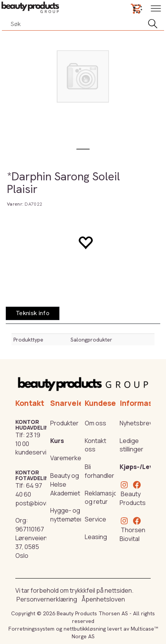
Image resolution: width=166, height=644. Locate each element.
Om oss (95, 423)
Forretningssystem (31, 629)
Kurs (57, 441)
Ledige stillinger (131, 445)
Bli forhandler (99, 471)
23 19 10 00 (28, 439)
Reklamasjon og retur (103, 498)
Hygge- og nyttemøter (66, 515)
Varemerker (67, 458)
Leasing (96, 537)
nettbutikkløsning (85, 629)
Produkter (64, 423)
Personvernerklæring (47, 599)
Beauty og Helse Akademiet (65, 484)
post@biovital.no (39, 503)
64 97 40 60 (29, 490)
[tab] (33, 313)
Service (95, 519)
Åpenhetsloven (103, 599)
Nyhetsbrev (136, 423)
